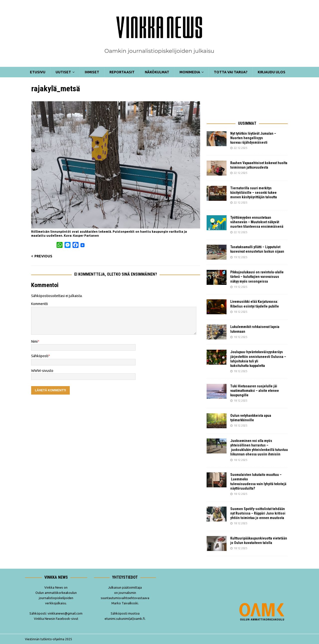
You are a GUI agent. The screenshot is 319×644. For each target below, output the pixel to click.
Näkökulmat (157, 72)
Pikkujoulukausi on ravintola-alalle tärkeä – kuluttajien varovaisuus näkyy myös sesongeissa (257, 277)
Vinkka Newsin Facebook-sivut (56, 619)
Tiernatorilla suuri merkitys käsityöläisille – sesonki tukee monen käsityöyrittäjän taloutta (254, 193)
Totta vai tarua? (231, 72)
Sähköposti (40, 356)
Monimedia (190, 72)
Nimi (34, 341)
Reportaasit (122, 72)
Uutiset (63, 72)
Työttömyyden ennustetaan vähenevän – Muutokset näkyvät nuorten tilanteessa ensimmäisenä (257, 222)
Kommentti (40, 304)
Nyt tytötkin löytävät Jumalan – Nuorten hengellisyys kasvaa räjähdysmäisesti (253, 138)
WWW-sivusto (42, 371)
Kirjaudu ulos (272, 72)
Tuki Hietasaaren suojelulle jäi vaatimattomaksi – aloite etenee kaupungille (255, 391)
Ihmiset (92, 72)
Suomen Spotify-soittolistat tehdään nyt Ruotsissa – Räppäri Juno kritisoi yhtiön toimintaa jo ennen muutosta (258, 513)
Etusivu (38, 72)
